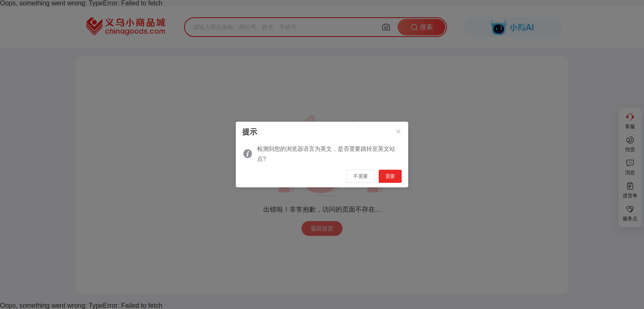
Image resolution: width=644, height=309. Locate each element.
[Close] (398, 132)
